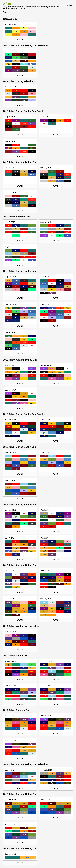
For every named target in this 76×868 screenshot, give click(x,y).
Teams (69, 5)
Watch (20, 40)
